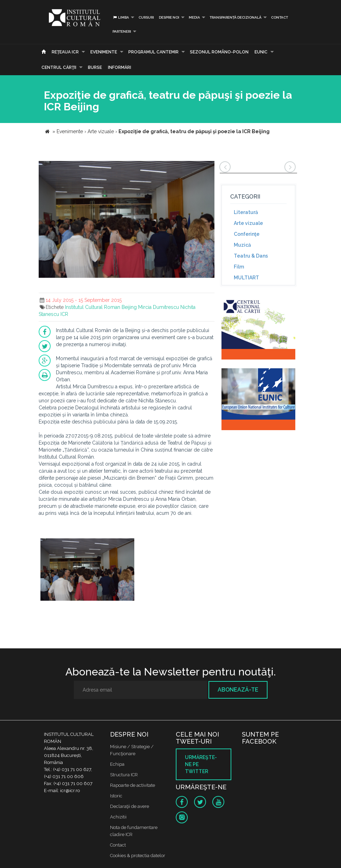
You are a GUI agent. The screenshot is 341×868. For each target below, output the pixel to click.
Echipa (117, 764)
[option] (87, 571)
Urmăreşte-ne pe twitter (201, 764)
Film (239, 267)
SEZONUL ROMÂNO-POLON (219, 52)
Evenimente (104, 52)
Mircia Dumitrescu (159, 307)
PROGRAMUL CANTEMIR (153, 52)
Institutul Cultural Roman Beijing (101, 307)
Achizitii (118, 817)
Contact (279, 17)
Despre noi (169, 17)
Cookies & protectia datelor (138, 856)
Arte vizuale (248, 223)
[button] (208, 167)
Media (194, 17)
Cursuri (146, 17)
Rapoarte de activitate (133, 785)
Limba (121, 17)
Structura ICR (124, 775)
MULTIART (246, 278)
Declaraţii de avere (130, 806)
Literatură (246, 212)
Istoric (116, 796)
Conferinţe (247, 234)
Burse (95, 67)
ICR (64, 314)
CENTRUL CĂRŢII (59, 67)
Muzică (242, 245)
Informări (120, 67)
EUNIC (261, 52)
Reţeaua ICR (65, 52)
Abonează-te (238, 690)
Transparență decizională (236, 17)
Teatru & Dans (251, 256)
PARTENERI (122, 31)
